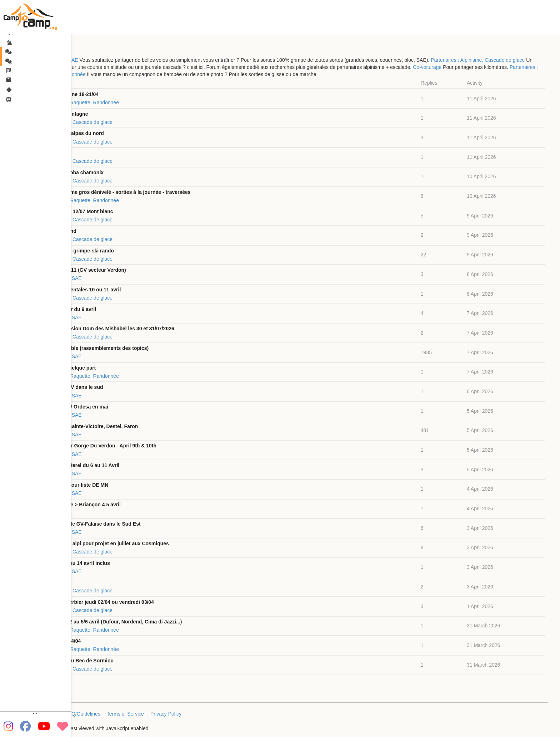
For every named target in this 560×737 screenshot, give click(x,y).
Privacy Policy (166, 714)
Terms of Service (125, 714)
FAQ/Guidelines (83, 714)
